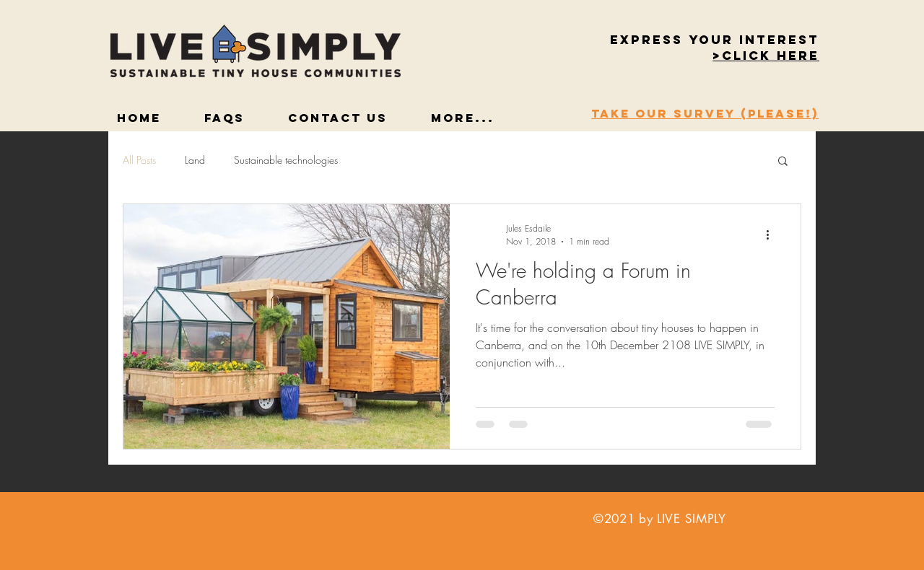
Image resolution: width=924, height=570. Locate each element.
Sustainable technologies (286, 160)
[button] (766, 56)
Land (195, 160)
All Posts (139, 160)
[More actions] (772, 234)
